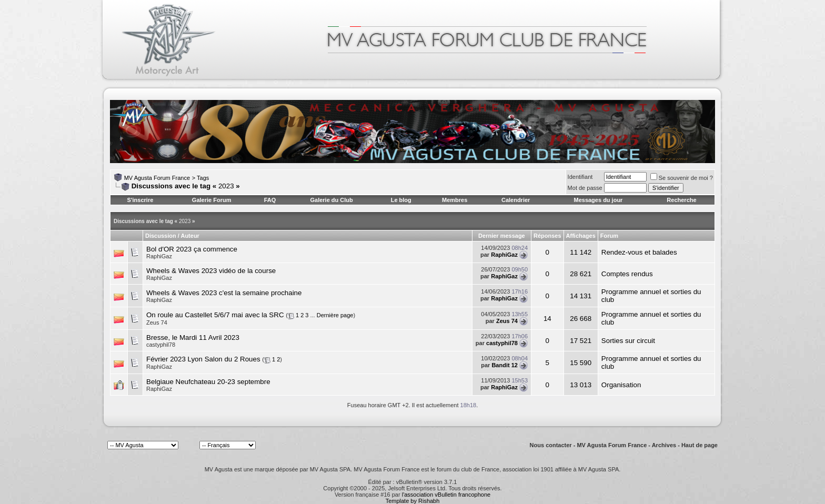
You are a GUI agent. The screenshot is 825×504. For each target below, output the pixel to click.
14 (547, 319)
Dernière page (335, 315)
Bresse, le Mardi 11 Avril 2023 (193, 337)
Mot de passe (585, 188)
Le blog (401, 200)
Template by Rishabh (413, 501)
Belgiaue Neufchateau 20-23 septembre (208, 382)
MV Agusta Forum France (157, 178)
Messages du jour (598, 200)
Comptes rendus (627, 274)
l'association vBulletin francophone (446, 495)
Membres (455, 200)
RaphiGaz (159, 256)
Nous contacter (551, 445)
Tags (203, 178)
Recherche (681, 200)
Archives (664, 445)
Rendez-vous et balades (639, 252)
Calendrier (516, 200)
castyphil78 (161, 345)
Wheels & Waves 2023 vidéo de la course (211, 271)
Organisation (621, 385)
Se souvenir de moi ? (682, 178)
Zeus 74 (157, 322)
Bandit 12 (505, 365)
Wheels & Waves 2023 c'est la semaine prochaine (224, 293)
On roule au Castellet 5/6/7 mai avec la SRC (215, 315)
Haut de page (700, 445)
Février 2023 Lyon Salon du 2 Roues (203, 359)
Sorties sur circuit (628, 341)
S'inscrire (140, 200)
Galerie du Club (331, 200)
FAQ (270, 200)
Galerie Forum (212, 200)
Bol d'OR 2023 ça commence (192, 249)
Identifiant (580, 177)
